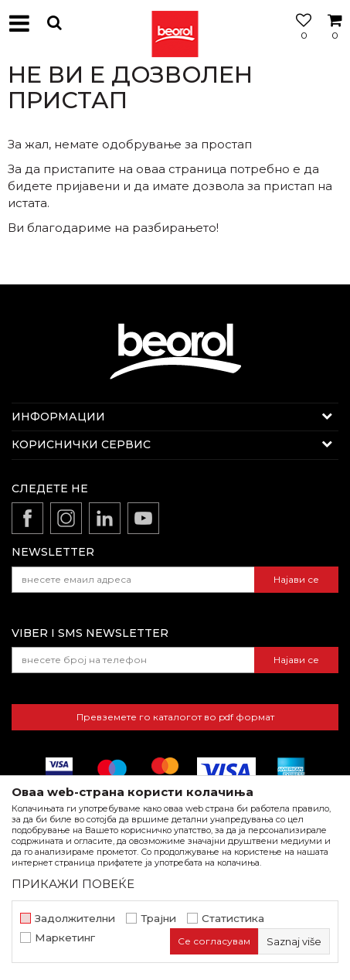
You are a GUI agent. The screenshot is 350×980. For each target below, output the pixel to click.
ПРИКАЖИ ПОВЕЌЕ (73, 884)
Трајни (158, 919)
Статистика (233, 919)
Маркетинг (65, 938)
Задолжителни (75, 919)
